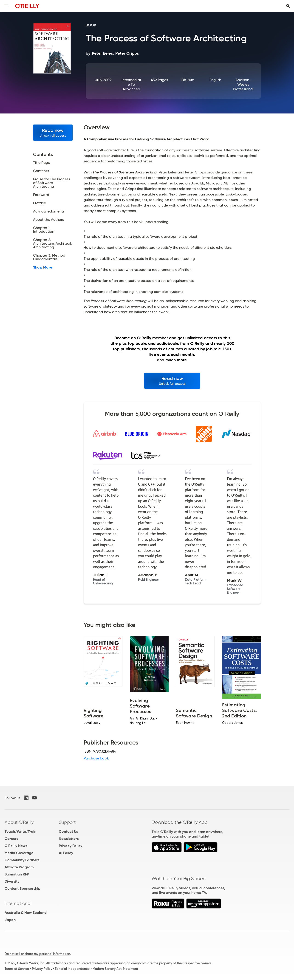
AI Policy (66, 853)
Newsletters (69, 839)
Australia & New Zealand (26, 913)
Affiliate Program (19, 867)
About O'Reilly (19, 822)
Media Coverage (19, 853)
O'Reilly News (16, 846)
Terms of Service (17, 969)
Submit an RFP (17, 874)
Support (67, 822)
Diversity (12, 881)
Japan (10, 920)
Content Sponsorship (23, 888)
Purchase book (96, 758)
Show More (43, 267)
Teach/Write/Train (20, 831)
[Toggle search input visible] (288, 6)
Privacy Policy (71, 846)
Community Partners (22, 860)
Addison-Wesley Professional (243, 84)
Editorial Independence (72, 969)
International (18, 903)
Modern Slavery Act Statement (115, 969)
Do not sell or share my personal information (37, 954)
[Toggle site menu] (6, 6)
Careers (11, 839)
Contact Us (68, 831)
